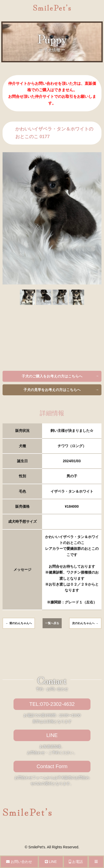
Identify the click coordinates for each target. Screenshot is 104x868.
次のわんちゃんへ (83, 623)
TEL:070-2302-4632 (52, 704)
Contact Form (52, 766)
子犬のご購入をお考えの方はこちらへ (52, 376)
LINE (52, 735)
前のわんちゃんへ (21, 623)
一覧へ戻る (52, 623)
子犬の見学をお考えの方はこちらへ (52, 390)
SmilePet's (37, 847)
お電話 (76, 862)
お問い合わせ (19, 862)
